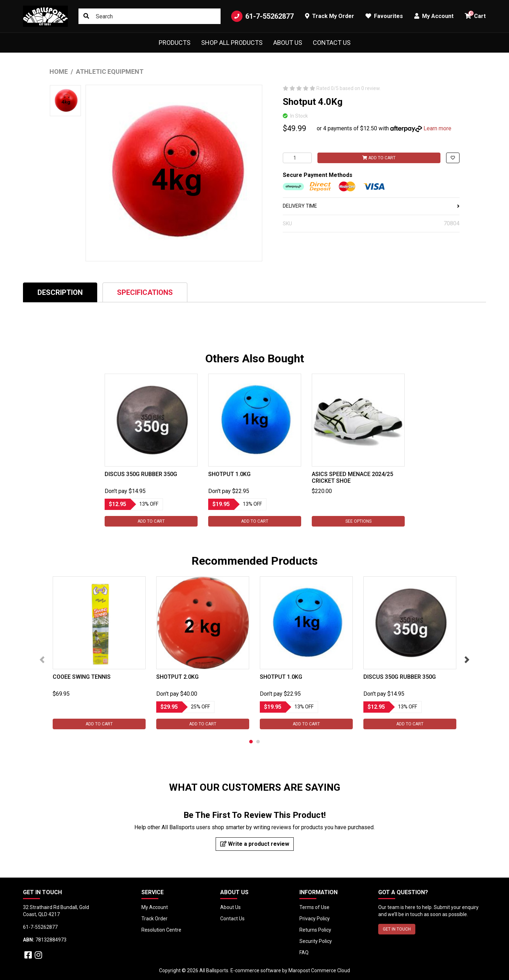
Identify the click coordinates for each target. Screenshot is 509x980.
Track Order (154, 919)
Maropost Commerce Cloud (319, 970)
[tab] (60, 292)
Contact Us (332, 43)
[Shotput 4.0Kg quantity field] (297, 158)
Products (175, 43)
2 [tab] (258, 742)
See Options (358, 521)
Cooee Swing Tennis (82, 677)
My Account (155, 907)
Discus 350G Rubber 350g (141, 474)
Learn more (437, 128)
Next (467, 660)
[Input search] (150, 16)
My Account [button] (434, 16)
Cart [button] (475, 15)
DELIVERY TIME (371, 206)
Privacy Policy (315, 919)
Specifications (145, 292)
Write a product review (255, 844)
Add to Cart (379, 158)
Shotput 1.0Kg (229, 474)
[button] (453, 158)
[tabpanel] (151, 450)
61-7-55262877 (262, 16)
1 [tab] (251, 742)
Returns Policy (315, 930)
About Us (288, 43)
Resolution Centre (161, 930)
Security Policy (316, 941)
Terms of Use (314, 907)
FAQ (304, 952)
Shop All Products (232, 43)
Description (60, 292)
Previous (42, 660)
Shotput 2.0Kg (177, 677)
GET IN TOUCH (397, 929)
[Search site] (86, 16)
